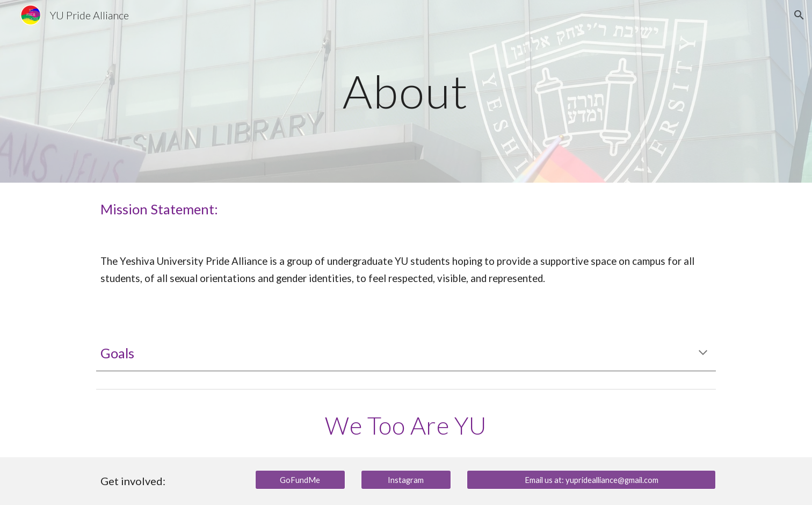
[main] (406, 91)
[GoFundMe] (300, 480)
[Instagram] (406, 480)
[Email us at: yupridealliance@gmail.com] (591, 480)
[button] (799, 15)
